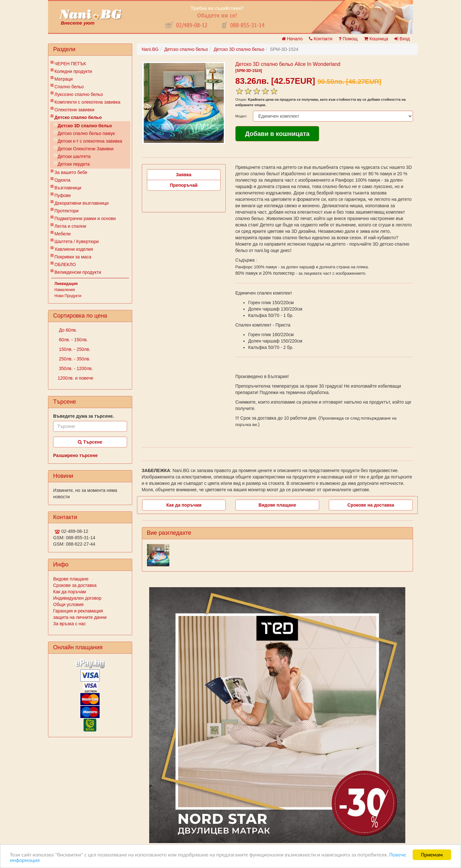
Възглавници (68, 188)
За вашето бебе (71, 172)
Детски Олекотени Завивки (86, 149)
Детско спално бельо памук (86, 133)
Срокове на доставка (371, 505)
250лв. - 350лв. (74, 359)
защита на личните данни (80, 617)
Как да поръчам (69, 592)
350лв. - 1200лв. (75, 368)
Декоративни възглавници (81, 203)
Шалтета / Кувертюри (77, 241)
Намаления (65, 290)
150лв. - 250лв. (74, 349)
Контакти (321, 39)
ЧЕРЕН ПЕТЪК (70, 64)
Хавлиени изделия (74, 249)
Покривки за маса (73, 257)
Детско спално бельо (78, 117)
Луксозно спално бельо (79, 94)
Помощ (348, 39)
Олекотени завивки (74, 110)
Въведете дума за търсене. (84, 416)
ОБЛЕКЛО (65, 264)
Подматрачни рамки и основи (85, 218)
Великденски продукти (78, 272)
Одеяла (62, 180)
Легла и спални (70, 226)
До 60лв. (67, 330)
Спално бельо (69, 87)
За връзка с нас (69, 624)
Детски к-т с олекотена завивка (90, 141)
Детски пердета (74, 164)
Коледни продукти (73, 71)
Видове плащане (71, 579)
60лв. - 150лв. (73, 340)
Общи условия (68, 604)
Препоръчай (184, 185)
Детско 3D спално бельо (85, 126)
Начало (292, 39)
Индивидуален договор (77, 598)
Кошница (376, 39)
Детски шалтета (74, 156)
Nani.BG (150, 49)
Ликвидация (66, 284)
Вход (402, 39)
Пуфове (63, 195)
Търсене (90, 442)
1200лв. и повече (75, 378)
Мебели (63, 234)
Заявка (184, 175)
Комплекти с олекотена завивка (87, 102)
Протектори (66, 211)
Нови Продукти (68, 296)
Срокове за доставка (75, 585)
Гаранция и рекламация (78, 611)
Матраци (64, 79)
